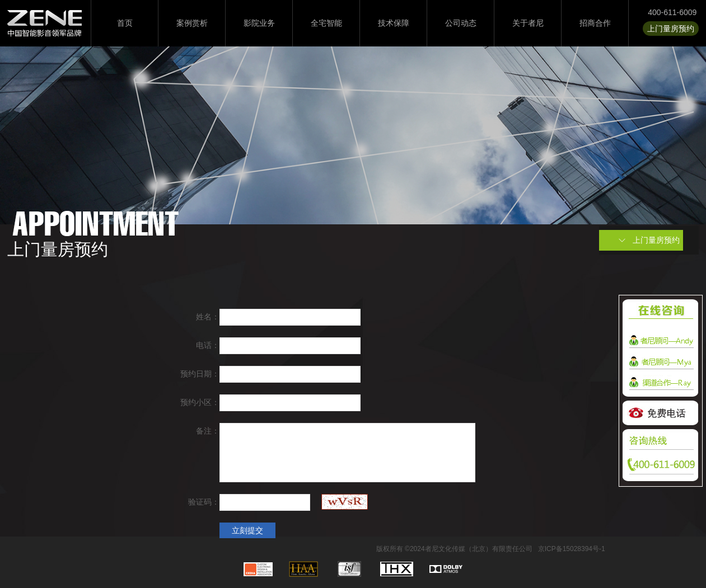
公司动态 (461, 23)
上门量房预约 (671, 29)
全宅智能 (326, 23)
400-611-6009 (672, 12)
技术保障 (394, 23)
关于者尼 (528, 23)
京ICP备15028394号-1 (572, 549)
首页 (125, 23)
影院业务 (259, 23)
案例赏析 (192, 23)
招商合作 (595, 23)
